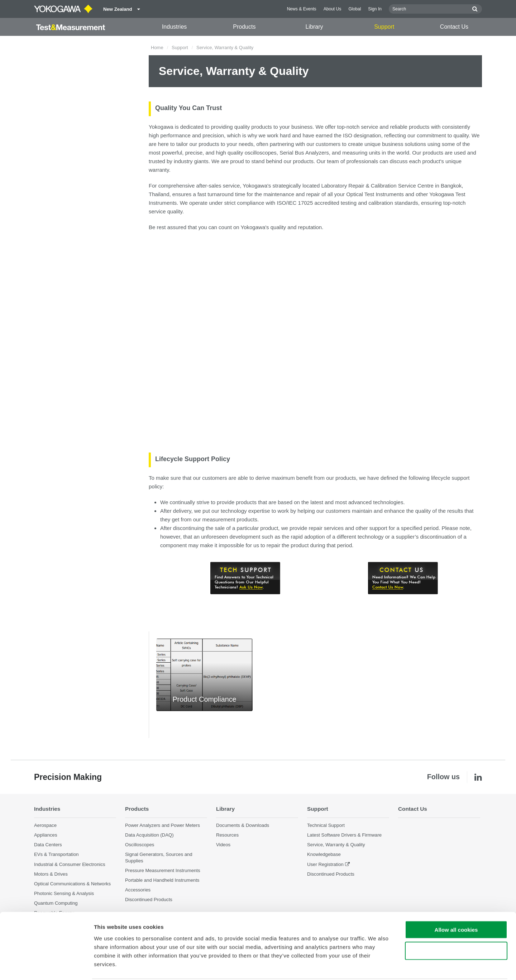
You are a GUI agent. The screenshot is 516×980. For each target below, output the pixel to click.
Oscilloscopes (140, 845)
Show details (376, 966)
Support (384, 27)
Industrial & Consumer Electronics (70, 864)
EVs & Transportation (56, 855)
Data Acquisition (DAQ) (149, 835)
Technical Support (326, 826)
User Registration (325, 864)
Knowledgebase (324, 855)
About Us (333, 9)
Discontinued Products (331, 874)
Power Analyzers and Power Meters (163, 826)
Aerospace (45, 826)
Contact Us (454, 27)
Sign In (375, 9)
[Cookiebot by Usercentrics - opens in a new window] (46, 966)
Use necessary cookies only (456, 924)
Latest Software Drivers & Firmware (344, 835)
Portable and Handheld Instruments (162, 880)
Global (355, 9)
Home (157, 48)
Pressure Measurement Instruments (163, 870)
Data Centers (48, 845)
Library (314, 27)
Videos (223, 845)
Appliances (46, 835)
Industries (174, 27)
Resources (227, 835)
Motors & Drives (51, 874)
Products (244, 27)
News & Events (302, 9)
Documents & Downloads (243, 826)
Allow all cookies (456, 903)
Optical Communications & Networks (72, 884)
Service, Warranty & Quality (336, 845)
